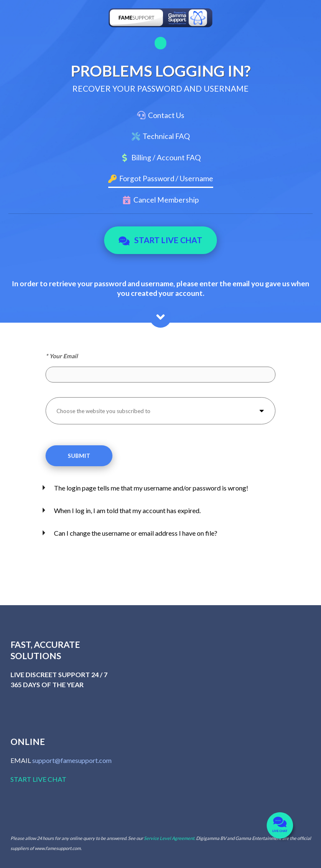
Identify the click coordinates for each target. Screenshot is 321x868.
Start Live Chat (161, 240)
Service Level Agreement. (169, 838)
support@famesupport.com (72, 760)
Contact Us (166, 115)
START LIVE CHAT (38, 779)
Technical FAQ (166, 136)
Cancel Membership (166, 200)
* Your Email (62, 356)
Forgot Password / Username (166, 178)
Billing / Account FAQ (166, 158)
